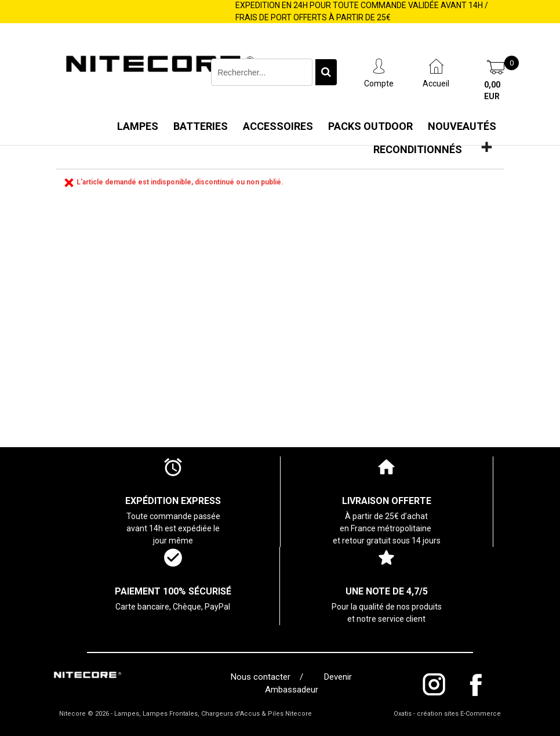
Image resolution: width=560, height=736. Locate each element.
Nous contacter (263, 677)
